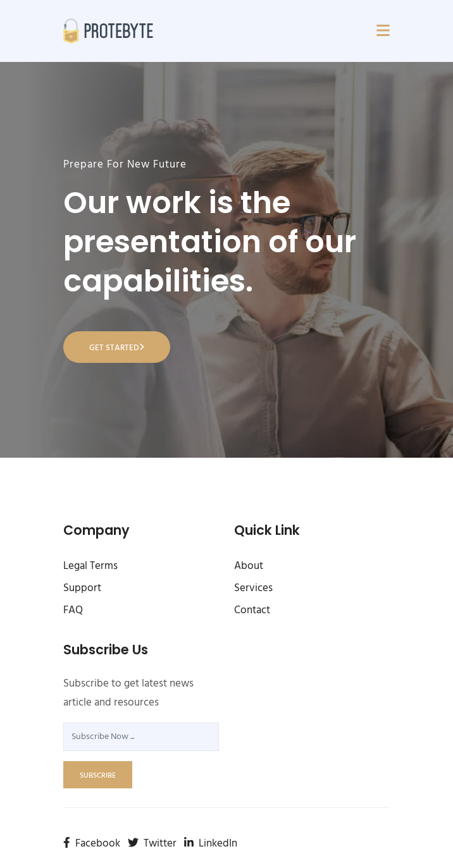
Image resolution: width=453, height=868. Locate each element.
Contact (252, 610)
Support (82, 588)
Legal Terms (90, 566)
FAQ (73, 610)
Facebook (92, 844)
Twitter (152, 844)
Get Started (117, 348)
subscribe (98, 776)
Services (253, 588)
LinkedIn (211, 844)
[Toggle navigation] (383, 31)
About (249, 566)
